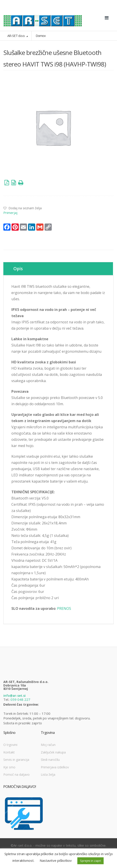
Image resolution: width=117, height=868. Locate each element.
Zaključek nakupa (53, 752)
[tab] (58, 269)
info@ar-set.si (14, 696)
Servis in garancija (16, 760)
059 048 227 (20, 699)
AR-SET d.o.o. (16, 36)
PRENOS (64, 608)
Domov (41, 36)
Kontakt (9, 752)
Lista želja (48, 774)
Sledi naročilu (50, 760)
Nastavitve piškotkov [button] (56, 860)
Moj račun (48, 745)
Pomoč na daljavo (16, 774)
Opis (18, 269)
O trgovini (10, 745)
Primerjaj (10, 213)
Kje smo (9, 767)
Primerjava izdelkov (55, 767)
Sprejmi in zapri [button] (90, 861)
